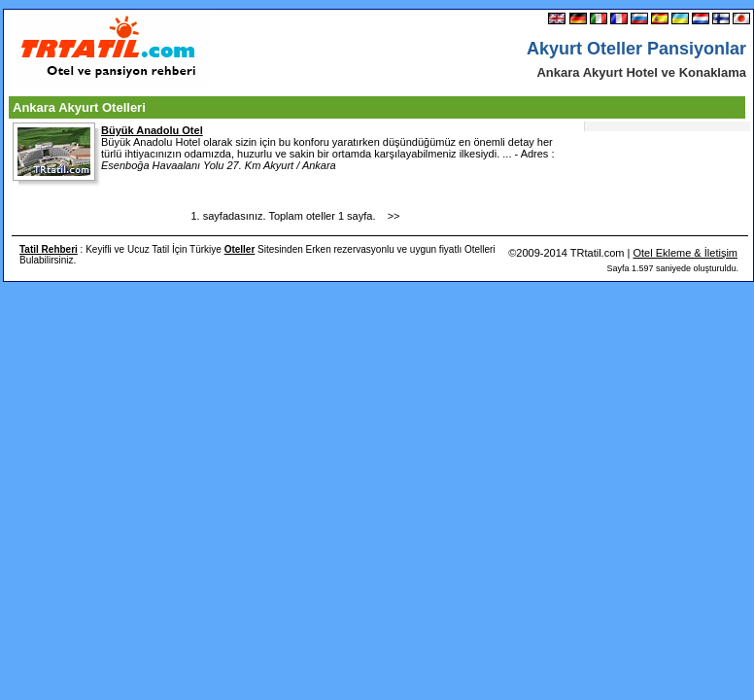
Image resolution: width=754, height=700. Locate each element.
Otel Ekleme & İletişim (685, 253)
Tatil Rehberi (49, 249)
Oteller (240, 249)
